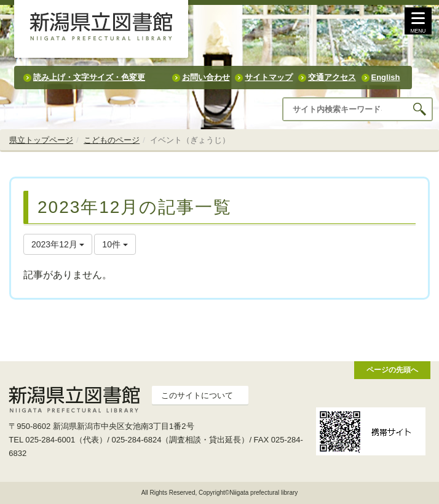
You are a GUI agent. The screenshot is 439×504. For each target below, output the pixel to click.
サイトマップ (269, 77)
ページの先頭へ (392, 370)
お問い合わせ (206, 77)
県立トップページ (41, 140)
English (386, 77)
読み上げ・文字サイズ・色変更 (89, 77)
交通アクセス (332, 77)
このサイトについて (197, 395)
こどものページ (112, 140)
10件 (115, 244)
